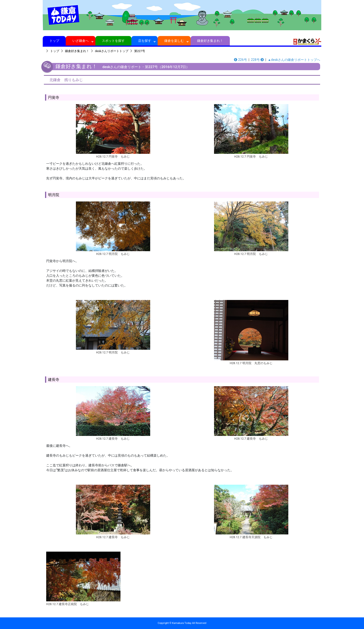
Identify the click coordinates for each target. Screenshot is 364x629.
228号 (257, 60)
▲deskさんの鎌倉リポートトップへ (294, 60)
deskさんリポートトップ (112, 51)
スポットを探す (113, 41)
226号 (240, 60)
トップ (54, 41)
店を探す (145, 41)
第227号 (140, 51)
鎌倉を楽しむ (174, 41)
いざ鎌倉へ (81, 41)
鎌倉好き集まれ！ (210, 41)
